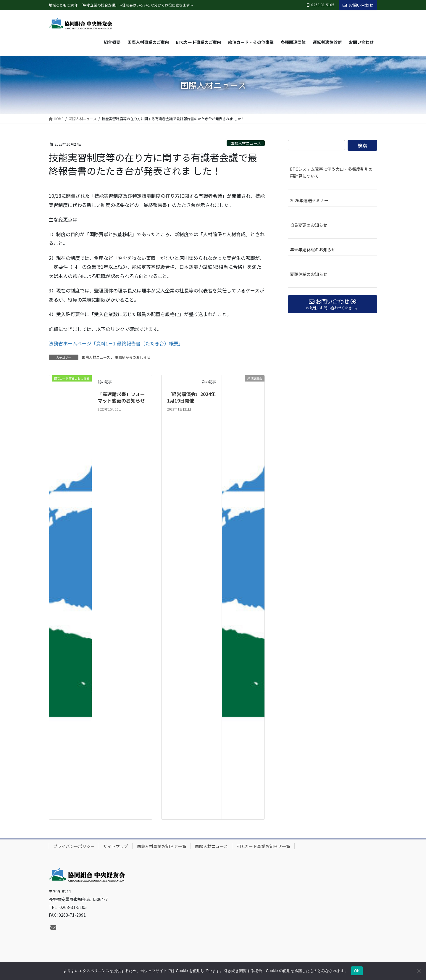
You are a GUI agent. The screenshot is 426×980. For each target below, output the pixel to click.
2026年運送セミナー (309, 200)
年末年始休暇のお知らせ (313, 250)
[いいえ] (419, 971)
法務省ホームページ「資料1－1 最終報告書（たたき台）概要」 (116, 343)
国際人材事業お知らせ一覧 (162, 846)
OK (357, 971)
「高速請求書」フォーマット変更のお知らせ (121, 397)
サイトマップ (116, 846)
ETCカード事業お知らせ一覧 (263, 846)
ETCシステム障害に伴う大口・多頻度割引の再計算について (331, 172)
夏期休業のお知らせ (309, 274)
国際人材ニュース (246, 143)
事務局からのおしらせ (133, 357)
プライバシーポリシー (74, 846)
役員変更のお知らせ (309, 225)
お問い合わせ (358, 5)
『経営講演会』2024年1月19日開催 (191, 397)
